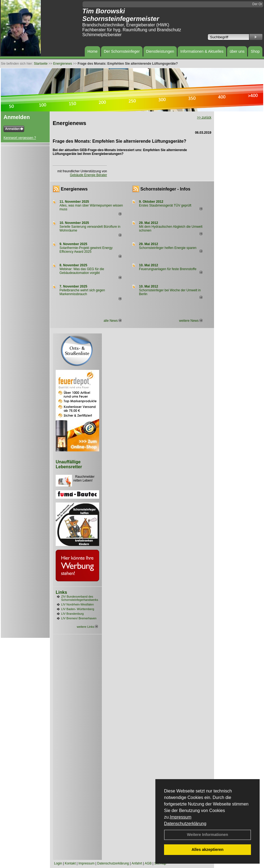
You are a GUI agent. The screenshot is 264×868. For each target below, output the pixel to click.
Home (92, 51)
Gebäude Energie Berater (88, 175)
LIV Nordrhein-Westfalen (77, 604)
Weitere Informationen (208, 835)
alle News (112, 321)
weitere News (191, 321)
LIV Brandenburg (72, 614)
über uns (237, 51)
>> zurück (204, 117)
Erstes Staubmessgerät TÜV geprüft (165, 205)
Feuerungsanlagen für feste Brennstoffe (168, 269)
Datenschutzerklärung (185, 824)
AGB (148, 863)
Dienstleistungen (160, 51)
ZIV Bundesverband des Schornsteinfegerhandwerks (80, 598)
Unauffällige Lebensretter (69, 464)
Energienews (74, 189)
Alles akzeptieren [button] (208, 850)
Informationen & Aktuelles (202, 51)
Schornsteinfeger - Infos (165, 189)
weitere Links (87, 627)
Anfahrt (137, 863)
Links (61, 592)
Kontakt (70, 863)
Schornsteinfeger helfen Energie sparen (168, 248)
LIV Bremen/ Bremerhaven (79, 618)
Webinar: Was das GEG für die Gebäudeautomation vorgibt (82, 271)
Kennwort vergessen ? (20, 138)
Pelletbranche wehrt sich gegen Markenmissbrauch (82, 292)
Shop (255, 51)
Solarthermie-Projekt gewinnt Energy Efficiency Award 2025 (86, 250)
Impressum (180, 817)
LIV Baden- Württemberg (78, 609)
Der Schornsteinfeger (122, 51)
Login (58, 863)
